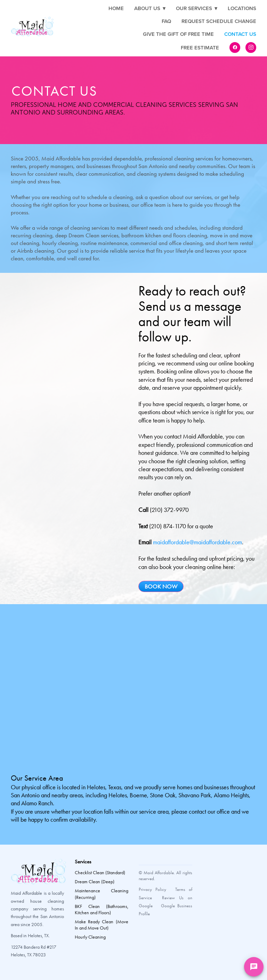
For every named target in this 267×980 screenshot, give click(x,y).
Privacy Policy (152, 889)
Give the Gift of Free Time (178, 34)
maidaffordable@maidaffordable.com (197, 542)
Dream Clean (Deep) (95, 882)
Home (116, 8)
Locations (242, 8)
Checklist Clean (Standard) (100, 873)
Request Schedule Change (219, 21)
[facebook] (235, 48)
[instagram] (251, 48)
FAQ (166, 21)
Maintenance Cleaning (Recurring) (102, 894)
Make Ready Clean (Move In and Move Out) (102, 925)
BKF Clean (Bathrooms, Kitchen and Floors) (102, 910)
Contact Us (240, 34)
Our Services (197, 8)
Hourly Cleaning (90, 937)
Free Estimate (200, 48)
